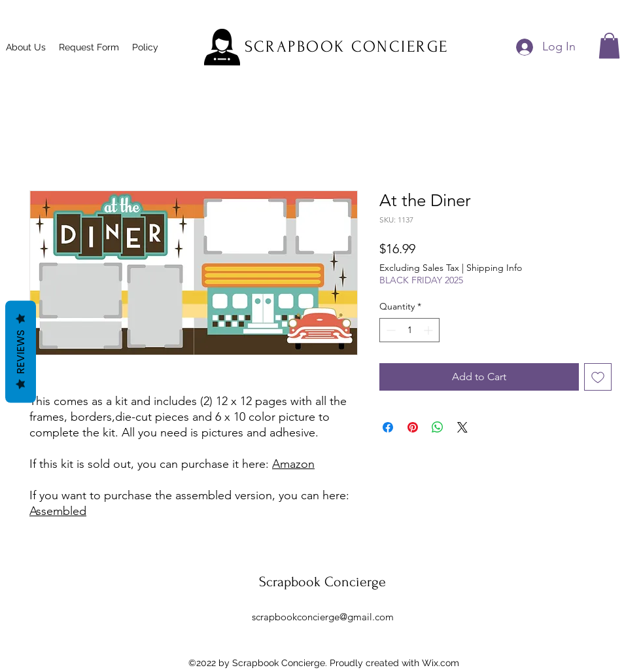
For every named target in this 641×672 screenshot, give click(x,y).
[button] (609, 45)
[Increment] (429, 330)
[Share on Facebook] (388, 427)
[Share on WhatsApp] (438, 427)
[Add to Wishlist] (598, 377)
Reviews (21, 351)
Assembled (58, 511)
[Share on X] (462, 427)
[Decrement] (390, 330)
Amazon (293, 464)
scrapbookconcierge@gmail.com (323, 617)
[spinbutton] (409, 330)
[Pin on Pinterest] (413, 427)
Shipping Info (494, 268)
